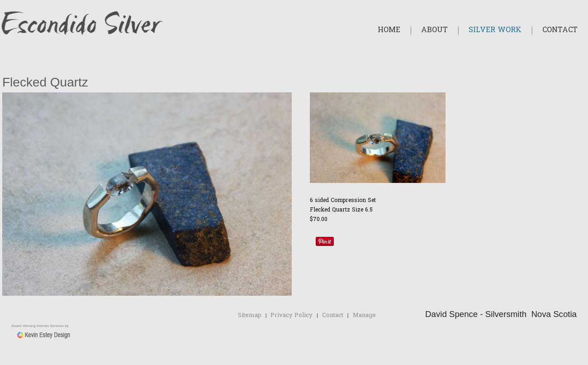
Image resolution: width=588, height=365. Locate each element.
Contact (560, 30)
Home (389, 30)
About (434, 30)
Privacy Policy (292, 315)
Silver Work (495, 30)
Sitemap (250, 315)
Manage (364, 315)
